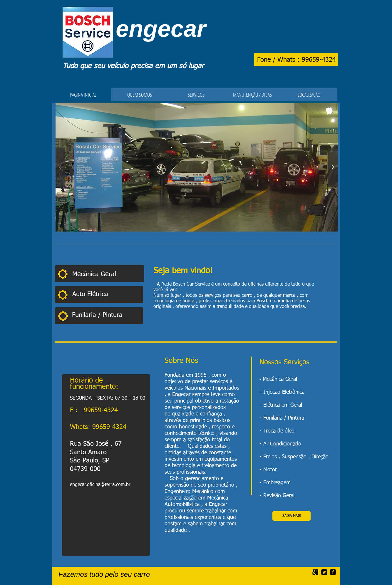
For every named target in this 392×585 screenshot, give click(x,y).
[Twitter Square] (324, 572)
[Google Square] (315, 572)
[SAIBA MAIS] (292, 516)
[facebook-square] (333, 572)
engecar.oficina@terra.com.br (100, 485)
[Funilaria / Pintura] (106, 315)
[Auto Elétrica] (104, 295)
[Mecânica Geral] (108, 274)
